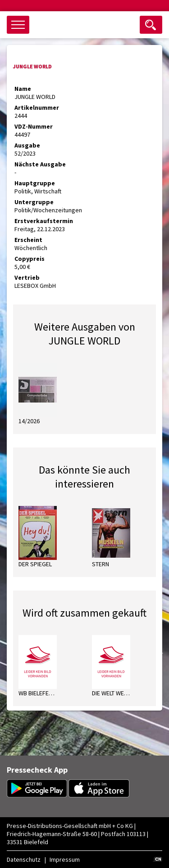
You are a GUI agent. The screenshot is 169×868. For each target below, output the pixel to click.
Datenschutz (24, 859)
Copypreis (30, 259)
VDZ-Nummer (34, 126)
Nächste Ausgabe (40, 164)
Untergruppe (34, 202)
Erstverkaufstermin (44, 221)
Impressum (65, 859)
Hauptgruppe (35, 183)
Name (23, 89)
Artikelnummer (37, 107)
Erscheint (28, 240)
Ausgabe (27, 145)
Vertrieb (27, 277)
